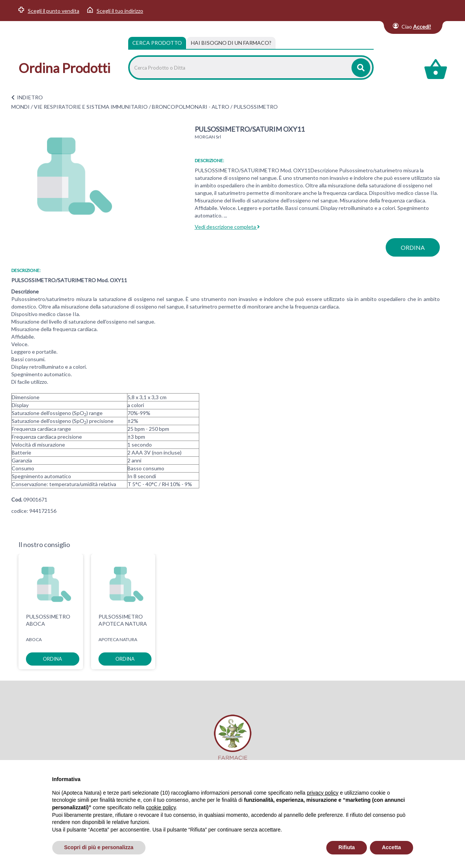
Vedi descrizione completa (227, 227)
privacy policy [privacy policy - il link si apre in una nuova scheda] (323, 793)
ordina (413, 247)
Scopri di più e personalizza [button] (99, 847)
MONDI (20, 107)
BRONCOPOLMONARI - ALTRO (191, 107)
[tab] (231, 43)
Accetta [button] (392, 847)
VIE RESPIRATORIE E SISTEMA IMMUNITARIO (91, 107)
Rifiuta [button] (347, 847)
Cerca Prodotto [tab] (157, 43)
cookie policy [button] (161, 807)
